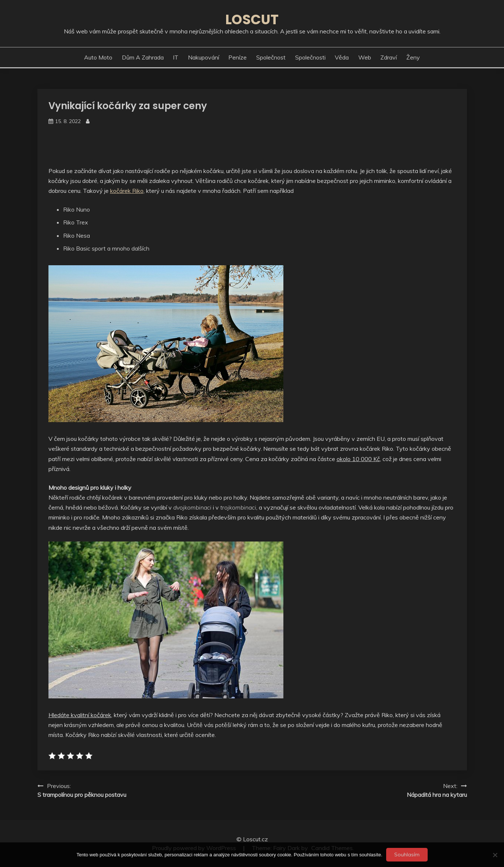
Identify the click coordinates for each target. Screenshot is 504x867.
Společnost (271, 57)
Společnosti (310, 57)
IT (176, 57)
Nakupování (204, 57)
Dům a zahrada (143, 57)
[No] (495, 855)
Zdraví (389, 57)
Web (365, 57)
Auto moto (98, 57)
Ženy (413, 57)
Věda (342, 57)
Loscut (252, 19)
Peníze (238, 57)
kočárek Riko (127, 191)
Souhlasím (407, 855)
